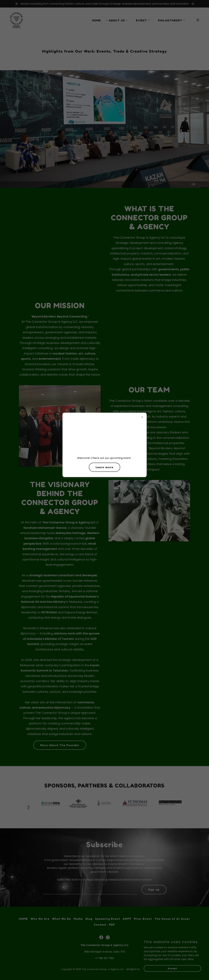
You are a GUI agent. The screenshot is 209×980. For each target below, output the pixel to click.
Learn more (104, 467)
